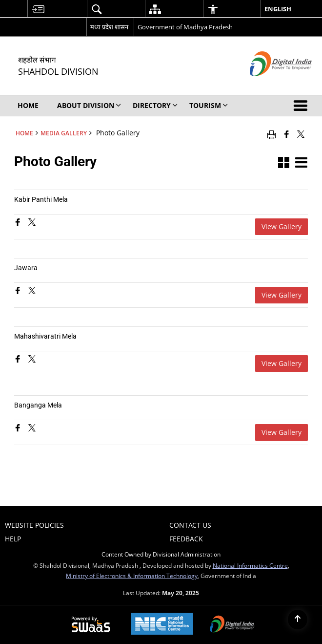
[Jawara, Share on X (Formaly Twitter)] (32, 291)
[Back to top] (298, 620)
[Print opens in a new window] (272, 134)
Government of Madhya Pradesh (185, 27)
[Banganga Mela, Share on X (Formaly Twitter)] (32, 429)
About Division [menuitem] (89, 105)
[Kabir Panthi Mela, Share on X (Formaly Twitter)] (32, 223)
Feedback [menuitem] (186, 539)
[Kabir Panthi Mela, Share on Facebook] (19, 223)
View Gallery (282, 226)
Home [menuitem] (28, 105)
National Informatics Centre (250, 565)
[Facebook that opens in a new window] (287, 134)
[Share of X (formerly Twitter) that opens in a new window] (301, 134)
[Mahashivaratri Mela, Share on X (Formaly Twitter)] (32, 360)
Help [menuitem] (13, 539)
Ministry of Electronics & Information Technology (132, 576)
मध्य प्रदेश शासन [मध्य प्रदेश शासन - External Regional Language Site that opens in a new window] (109, 27)
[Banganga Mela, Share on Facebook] (19, 429)
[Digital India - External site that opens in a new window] (269, 84)
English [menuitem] (278, 9)
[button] (302, 106)
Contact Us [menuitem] (190, 525)
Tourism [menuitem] (209, 105)
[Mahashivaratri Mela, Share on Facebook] (19, 360)
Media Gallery (64, 133)
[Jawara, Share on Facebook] (19, 291)
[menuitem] (38, 9)
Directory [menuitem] (155, 105)
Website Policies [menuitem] (34, 525)
